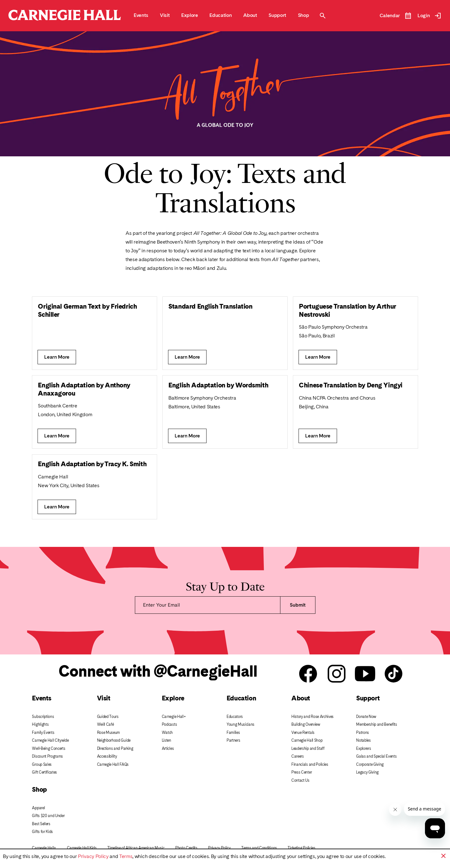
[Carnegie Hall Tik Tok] (394, 674)
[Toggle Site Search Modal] (323, 16)
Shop (39, 789)
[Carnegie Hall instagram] (337, 674)
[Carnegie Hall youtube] (365, 674)
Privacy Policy (93, 856)
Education (241, 698)
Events (41, 698)
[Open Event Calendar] (396, 16)
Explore (173, 698)
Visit (104, 698)
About (301, 698)
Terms (126, 856)
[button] (443, 856)
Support (368, 698)
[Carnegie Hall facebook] (308, 674)
